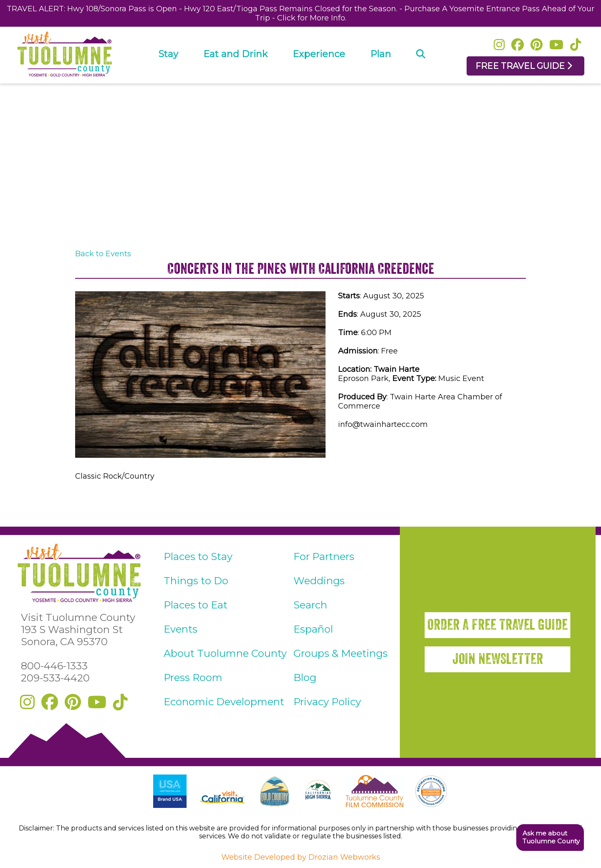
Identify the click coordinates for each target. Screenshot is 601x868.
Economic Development (224, 702)
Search (310, 605)
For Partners (324, 556)
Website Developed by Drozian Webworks (301, 857)
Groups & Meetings (341, 653)
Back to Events (103, 254)
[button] (550, 838)
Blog (305, 677)
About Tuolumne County (225, 653)
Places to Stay (198, 556)
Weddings (319, 581)
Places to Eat (196, 605)
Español (313, 629)
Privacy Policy (327, 702)
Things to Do (196, 581)
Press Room (193, 677)
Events (181, 629)
